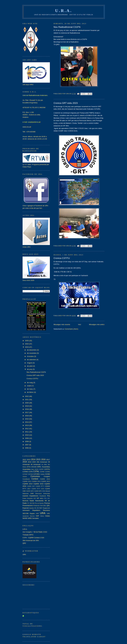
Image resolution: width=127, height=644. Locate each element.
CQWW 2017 (31, 486)
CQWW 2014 (28, 484)
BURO (37, 469)
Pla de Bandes (39, 503)
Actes (24, 467)
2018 (27, 409)
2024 (27, 344)
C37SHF (25, 474)
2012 (27, 429)
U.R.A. (64, 11)
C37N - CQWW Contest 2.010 (33, 538)
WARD (25, 518)
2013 (27, 425)
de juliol (30, 366)
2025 (27, 341)
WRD (30, 518)
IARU (42, 498)
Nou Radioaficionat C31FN (67, 27)
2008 (27, 441)
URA (43, 513)
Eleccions (39, 493)
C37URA (37, 474)
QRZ (24, 543)
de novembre (32, 353)
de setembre (32, 360)
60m (46, 464)
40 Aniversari (36, 464)
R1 (35, 508)
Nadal (32, 501)
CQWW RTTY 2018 (38, 489)
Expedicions (34, 496)
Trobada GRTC (28, 535)
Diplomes (26, 493)
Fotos (24, 498)
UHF (37, 513)
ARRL (39, 467)
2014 (27, 422)
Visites (48, 516)
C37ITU (47, 469)
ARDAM (34, 467)
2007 (27, 445)
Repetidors (36, 510)
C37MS (25, 472)
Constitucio (26, 479)
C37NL (36, 471)
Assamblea (46, 467)
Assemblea (27, 469)
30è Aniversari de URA (31, 540)
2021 (27, 400)
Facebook (43, 496)
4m (42, 465)
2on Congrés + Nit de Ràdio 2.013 (35, 532)
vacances (26, 516)
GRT (35, 498)
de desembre (32, 350)
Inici (80, 324)
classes (25, 477)
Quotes (32, 508)
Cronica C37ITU (62, 258)
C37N (31, 472)
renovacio (26, 510)
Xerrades (36, 518)
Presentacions (28, 505)
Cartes (42, 474)
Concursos (35, 476)
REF (41, 508)
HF (38, 498)
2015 (27, 419)
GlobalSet (30, 498)
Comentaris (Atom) (71, 329)
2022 (27, 396)
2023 (27, 347)
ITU (45, 498)
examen (25, 496)
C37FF (41, 469)
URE (48, 513)
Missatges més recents (62, 324)
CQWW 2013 (46, 481)
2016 (27, 416)
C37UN (30, 474)
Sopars (32, 513)
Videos (42, 516)
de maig (30, 383)
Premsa (47, 503)
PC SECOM (31, 503)
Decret (48, 491)
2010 (27, 435)
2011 (27, 432)
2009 (27, 438)
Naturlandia (39, 501)
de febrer (31, 392)
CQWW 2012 (36, 481)
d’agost (30, 363)
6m (49, 464)
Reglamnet (46, 508)
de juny (30, 369)
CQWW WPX (30, 491)
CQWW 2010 (45, 479)
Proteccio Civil (38, 505)
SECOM (26, 513)
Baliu (33, 469)
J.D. (49, 498)
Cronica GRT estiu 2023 (66, 103)
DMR (32, 493)
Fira (48, 496)
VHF (37, 516)
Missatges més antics (97, 324)
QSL (45, 505)
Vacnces (32, 516)
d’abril (29, 386)
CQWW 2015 (38, 484)
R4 (38, 508)
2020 (27, 403)
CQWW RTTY (40, 486)
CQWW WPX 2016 (40, 491)
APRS (29, 467)
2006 (27, 448)
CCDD (48, 474)
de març (30, 389)
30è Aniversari (42, 462)
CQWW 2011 (27, 481)
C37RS (48, 472)
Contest (35, 479)
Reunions (46, 510)
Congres (47, 476)
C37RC (42, 472)
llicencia (25, 501)
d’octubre (31, 356)
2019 (27, 406)
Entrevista (47, 493)
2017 (27, 412)
